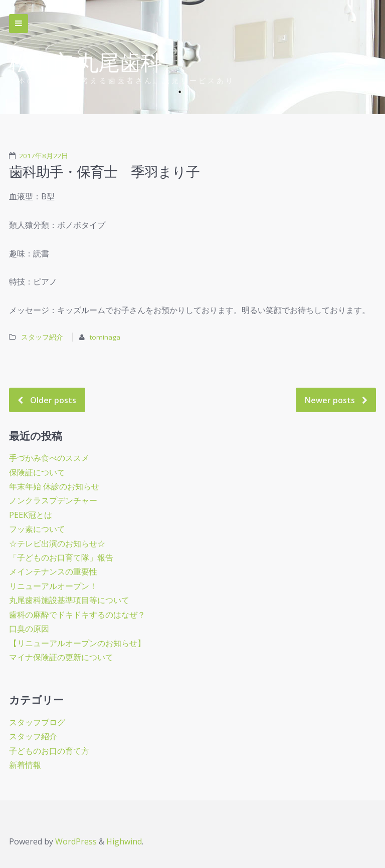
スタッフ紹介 (43, 337)
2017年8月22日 (44, 156)
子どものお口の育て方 (49, 751)
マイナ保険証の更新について (61, 657)
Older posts (53, 400)
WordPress (76, 841)
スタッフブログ (37, 722)
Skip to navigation (19, 24)
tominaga (105, 337)
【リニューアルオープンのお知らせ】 (77, 643)
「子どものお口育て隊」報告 (61, 557)
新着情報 (25, 765)
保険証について (37, 472)
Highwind (124, 841)
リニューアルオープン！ (53, 586)
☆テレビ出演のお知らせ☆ (57, 543)
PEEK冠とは (31, 515)
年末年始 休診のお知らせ (54, 486)
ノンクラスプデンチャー (53, 500)
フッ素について (37, 529)
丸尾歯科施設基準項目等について (69, 600)
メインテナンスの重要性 (53, 571)
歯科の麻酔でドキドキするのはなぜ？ (77, 615)
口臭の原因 (29, 629)
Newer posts (330, 400)
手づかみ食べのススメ (49, 458)
